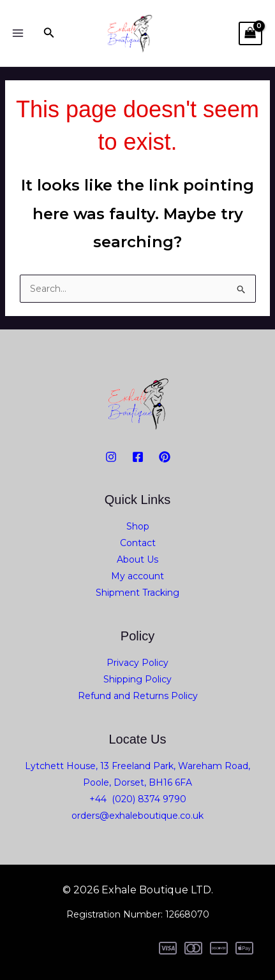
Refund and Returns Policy (138, 696)
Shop (138, 526)
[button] (49, 33)
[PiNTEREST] (165, 457)
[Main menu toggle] (18, 33)
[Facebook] (138, 457)
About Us (137, 559)
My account (137, 576)
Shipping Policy (137, 679)
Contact (138, 543)
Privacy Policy (137, 663)
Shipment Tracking (137, 593)
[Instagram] (111, 457)
